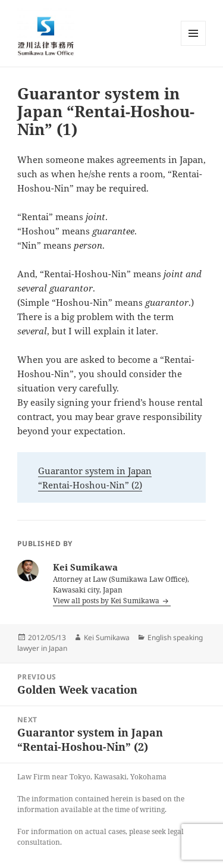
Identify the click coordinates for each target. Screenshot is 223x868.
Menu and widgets (194, 46)
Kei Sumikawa (107, 637)
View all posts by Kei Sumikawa (107, 601)
